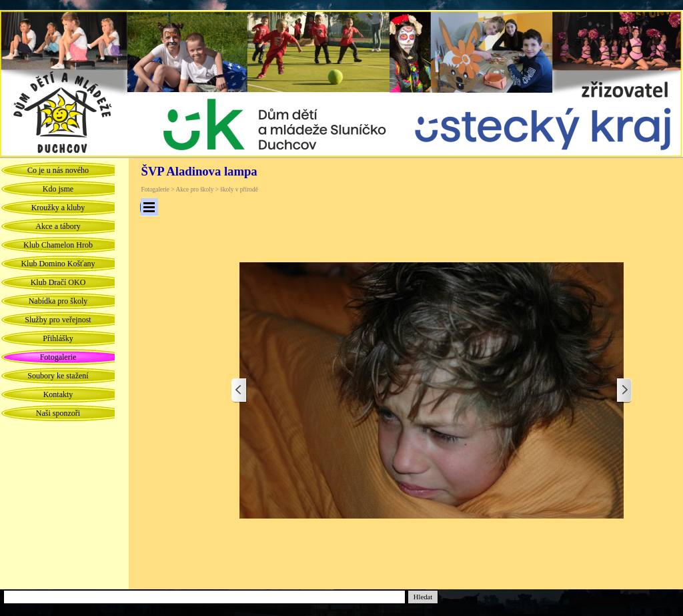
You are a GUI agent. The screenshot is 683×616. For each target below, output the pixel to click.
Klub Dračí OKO (58, 282)
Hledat (423, 597)
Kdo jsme (58, 189)
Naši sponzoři (58, 413)
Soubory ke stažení (58, 376)
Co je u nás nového (58, 170)
